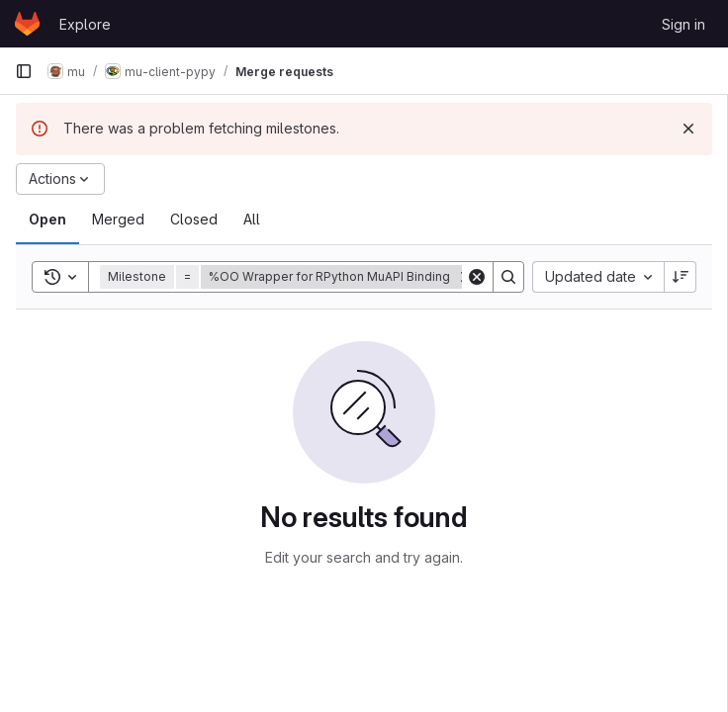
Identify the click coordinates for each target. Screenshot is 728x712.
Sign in (683, 24)
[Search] (508, 277)
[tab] (47, 220)
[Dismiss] (688, 129)
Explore (85, 24)
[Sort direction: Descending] (681, 277)
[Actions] (60, 179)
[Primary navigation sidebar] (24, 71)
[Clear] (477, 277)
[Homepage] (27, 24)
